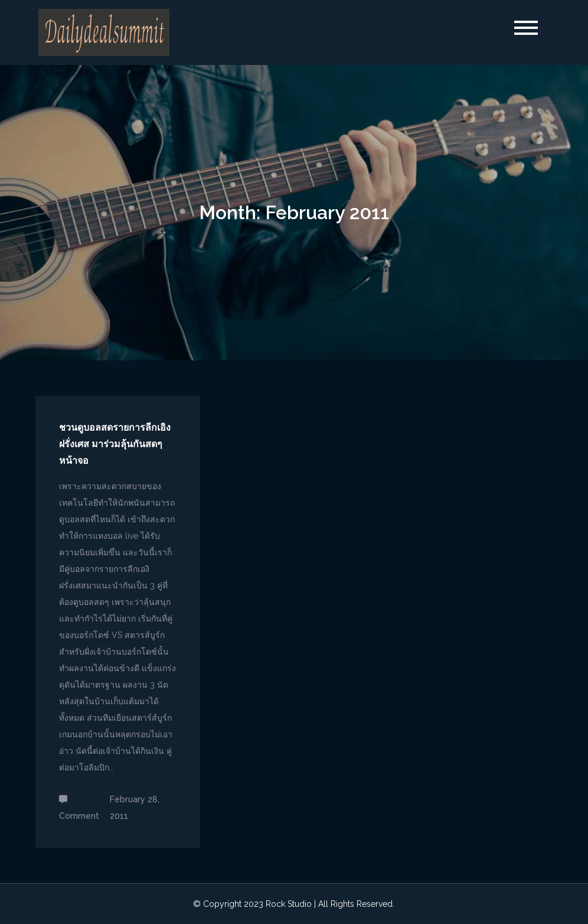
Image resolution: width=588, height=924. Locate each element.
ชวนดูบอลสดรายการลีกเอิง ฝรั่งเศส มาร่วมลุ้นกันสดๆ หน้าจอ (115, 444)
